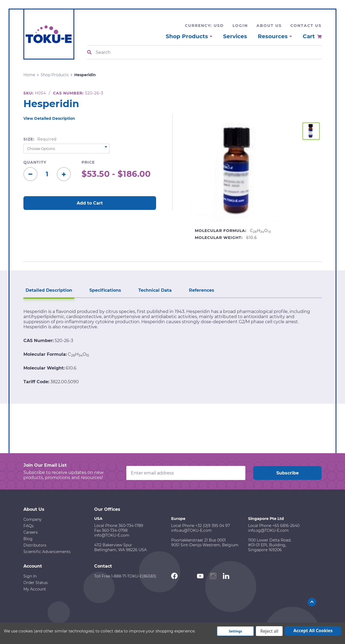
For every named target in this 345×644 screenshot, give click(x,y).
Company (33, 519)
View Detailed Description (49, 118)
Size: (40, 139)
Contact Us (306, 26)
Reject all (269, 631)
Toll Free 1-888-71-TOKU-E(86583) (125, 576)
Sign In (30, 576)
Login (240, 26)
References (202, 290)
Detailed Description (49, 290)
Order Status (36, 583)
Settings (235, 631)
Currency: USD (204, 26)
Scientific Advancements (47, 552)
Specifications (105, 290)
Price (88, 162)
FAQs (29, 526)
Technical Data (155, 290)
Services (235, 36)
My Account (35, 589)
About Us (269, 26)
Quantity (35, 162)
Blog (28, 539)
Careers (31, 532)
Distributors (35, 545)
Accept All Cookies (313, 631)
